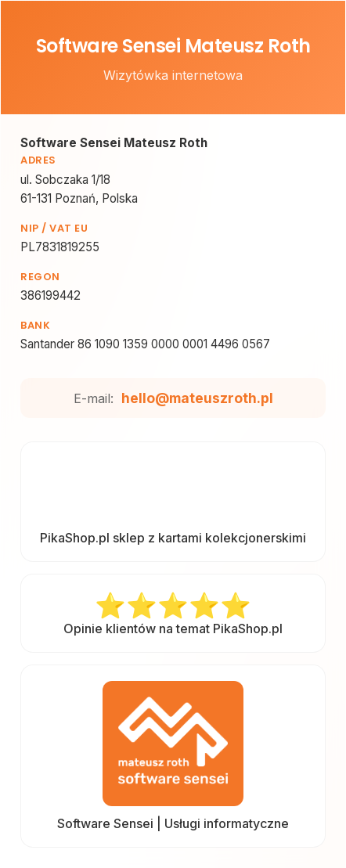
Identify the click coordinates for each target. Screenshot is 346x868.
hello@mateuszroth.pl (197, 398)
